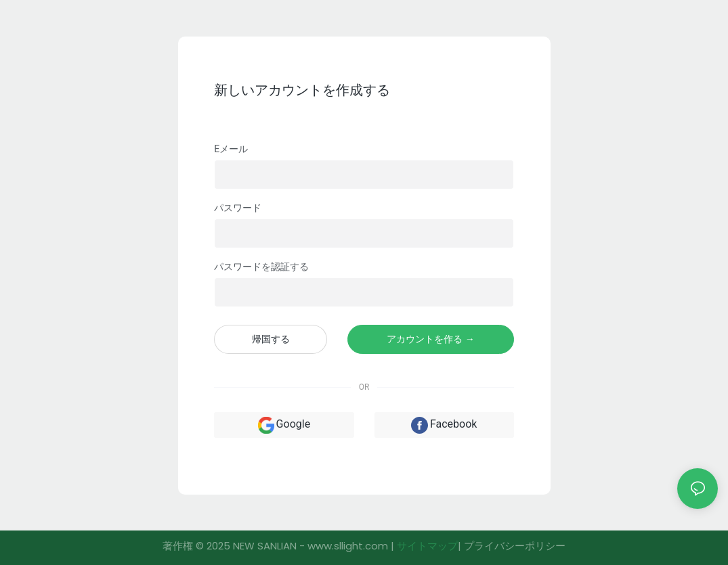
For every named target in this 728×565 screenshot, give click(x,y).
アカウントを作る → (430, 339)
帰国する (271, 339)
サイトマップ (427, 546)
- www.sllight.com (344, 546)
